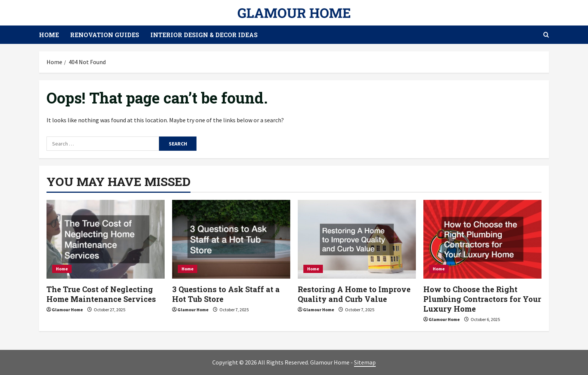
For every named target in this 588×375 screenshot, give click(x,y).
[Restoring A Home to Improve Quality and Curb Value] (357, 239)
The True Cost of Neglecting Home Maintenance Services (101, 294)
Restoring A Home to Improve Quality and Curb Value (354, 294)
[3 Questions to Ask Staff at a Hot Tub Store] (231, 239)
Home (49, 35)
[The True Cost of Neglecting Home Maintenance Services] (106, 239)
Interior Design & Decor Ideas (204, 35)
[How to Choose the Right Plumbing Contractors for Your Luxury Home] (482, 239)
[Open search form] (546, 35)
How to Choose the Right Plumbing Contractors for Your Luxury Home (482, 299)
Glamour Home (67, 310)
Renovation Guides (105, 35)
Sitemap (365, 362)
